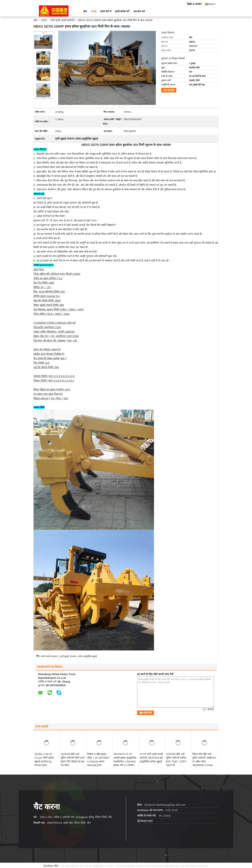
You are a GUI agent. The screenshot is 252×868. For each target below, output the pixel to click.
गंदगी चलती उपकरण (49, 656)
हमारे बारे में (106, 11)
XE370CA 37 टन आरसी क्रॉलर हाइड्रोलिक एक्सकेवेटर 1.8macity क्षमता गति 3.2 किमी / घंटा (125, 761)
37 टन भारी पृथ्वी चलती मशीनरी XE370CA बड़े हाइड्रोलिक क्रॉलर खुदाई (151, 758)
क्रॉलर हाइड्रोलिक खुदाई (88, 656)
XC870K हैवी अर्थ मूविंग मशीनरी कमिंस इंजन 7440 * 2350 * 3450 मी (177, 760)
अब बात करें (139, 11)
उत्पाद (94, 11)
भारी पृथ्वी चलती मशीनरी (62, 20)
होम (85, 11)
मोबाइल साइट (145, 821)
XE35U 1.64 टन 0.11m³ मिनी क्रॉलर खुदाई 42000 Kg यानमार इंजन (44, 760)
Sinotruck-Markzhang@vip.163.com (165, 805)
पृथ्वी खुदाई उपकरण (68, 656)
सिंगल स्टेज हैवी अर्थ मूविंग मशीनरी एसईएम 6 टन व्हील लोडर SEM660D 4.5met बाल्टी (204, 761)
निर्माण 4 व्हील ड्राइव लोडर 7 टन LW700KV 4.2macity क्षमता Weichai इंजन (98, 760)
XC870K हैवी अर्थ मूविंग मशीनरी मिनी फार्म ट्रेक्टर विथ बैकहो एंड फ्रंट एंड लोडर (73, 760)
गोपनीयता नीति (51, 866)
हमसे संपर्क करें (122, 11)
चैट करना (47, 807)
